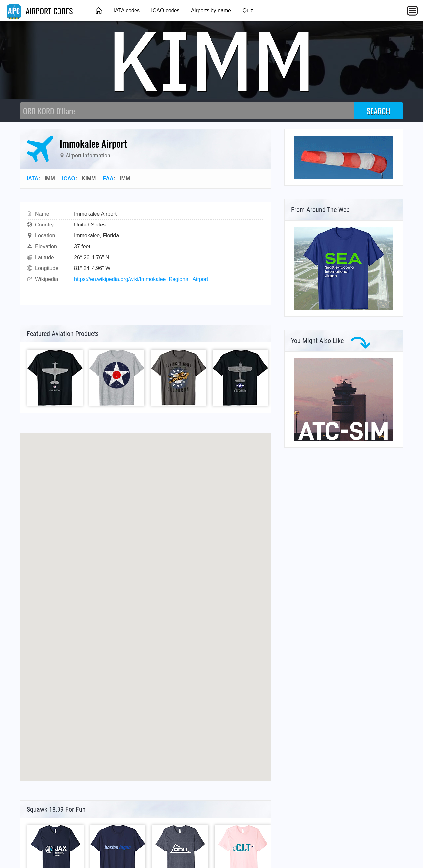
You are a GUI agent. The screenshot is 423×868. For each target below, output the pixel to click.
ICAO (69, 178)
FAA (108, 178)
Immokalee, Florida (96, 236)
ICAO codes (165, 10)
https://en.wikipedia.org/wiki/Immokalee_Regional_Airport (141, 279)
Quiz (248, 10)
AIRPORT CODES (40, 11)
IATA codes (126, 10)
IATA (33, 178)
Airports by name (211, 10)
